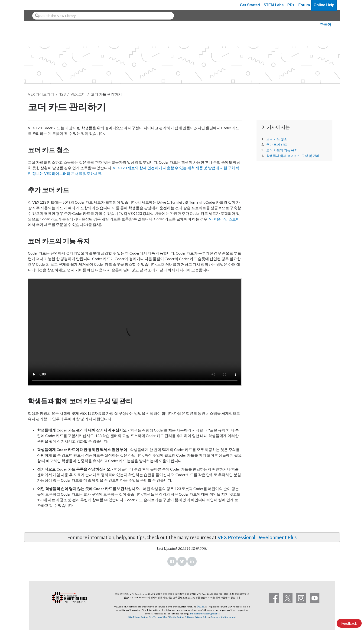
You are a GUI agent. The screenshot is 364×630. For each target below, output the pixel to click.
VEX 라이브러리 (41, 94)
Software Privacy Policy (197, 617)
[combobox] (103, 16)
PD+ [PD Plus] (291, 5)
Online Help (324, 5)
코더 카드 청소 (277, 139)
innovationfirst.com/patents (205, 613)
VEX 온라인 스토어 (224, 219)
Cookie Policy (176, 617)
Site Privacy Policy (138, 617)
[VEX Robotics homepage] (37, 5)
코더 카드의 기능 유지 (282, 150)
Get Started (250, 5)
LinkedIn (192, 561)
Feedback (349, 623)
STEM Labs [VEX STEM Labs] (274, 5)
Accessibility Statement (223, 617)
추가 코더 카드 (277, 145)
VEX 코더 (78, 94)
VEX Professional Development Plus (257, 537)
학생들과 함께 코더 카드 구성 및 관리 (293, 156)
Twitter (182, 561)
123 (62, 94)
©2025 (201, 607)
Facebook (172, 561)
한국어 (326, 25)
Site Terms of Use (158, 617)
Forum (304, 5)
